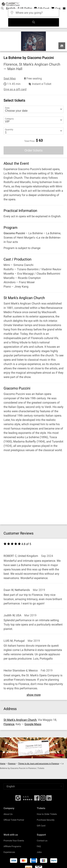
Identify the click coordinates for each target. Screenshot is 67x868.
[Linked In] (49, 799)
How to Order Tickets (47, 814)
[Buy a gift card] (33, 748)
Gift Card (41, 826)
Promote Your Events (14, 841)
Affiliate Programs (12, 846)
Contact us (42, 841)
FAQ (39, 846)
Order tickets (33, 150)
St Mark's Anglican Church (20, 720)
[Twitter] (43, 799)
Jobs (39, 852)
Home (3, 764)
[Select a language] (33, 786)
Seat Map (10, 78)
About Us (8, 814)
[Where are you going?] (34, 11)
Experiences (9, 852)
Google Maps (33, 724)
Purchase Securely (46, 820)
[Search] (34, 22)
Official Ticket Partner (14, 820)
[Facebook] (18, 798)
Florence (9, 724)
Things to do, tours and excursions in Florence (39, 764)
